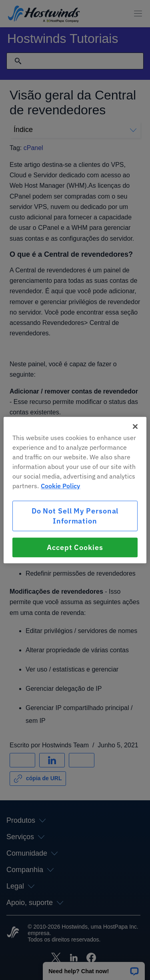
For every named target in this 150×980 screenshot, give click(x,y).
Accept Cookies (75, 547)
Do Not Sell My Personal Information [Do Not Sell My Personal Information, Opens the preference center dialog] (75, 516)
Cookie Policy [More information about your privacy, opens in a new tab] (60, 486)
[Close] (135, 426)
